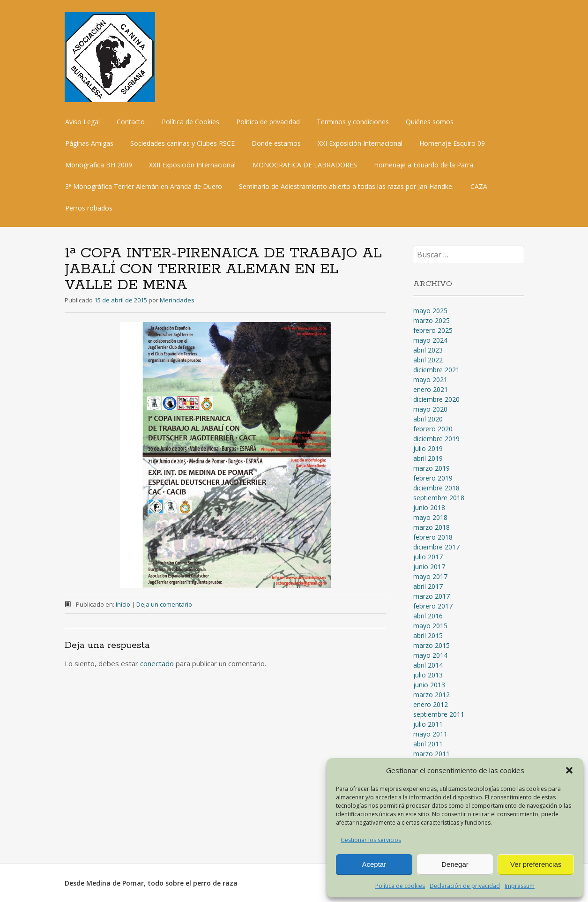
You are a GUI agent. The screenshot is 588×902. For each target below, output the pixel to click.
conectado (157, 663)
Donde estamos (276, 143)
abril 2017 (428, 586)
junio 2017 (429, 567)
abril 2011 (428, 744)
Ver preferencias (536, 864)
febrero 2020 (433, 429)
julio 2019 (428, 448)
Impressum (520, 886)
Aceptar (374, 864)
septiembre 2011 (439, 714)
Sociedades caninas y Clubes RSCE (182, 143)
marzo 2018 (432, 527)
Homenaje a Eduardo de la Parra (424, 165)
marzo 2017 (432, 596)
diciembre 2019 (436, 439)
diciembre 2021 (436, 370)
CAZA (479, 186)
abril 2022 (428, 360)
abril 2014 (428, 665)
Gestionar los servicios (371, 840)
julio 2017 (428, 557)
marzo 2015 (432, 645)
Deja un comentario (164, 604)
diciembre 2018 (436, 488)
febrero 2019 (433, 478)
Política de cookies (400, 886)
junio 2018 (429, 507)
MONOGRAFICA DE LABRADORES (305, 165)
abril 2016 (428, 616)
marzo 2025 (432, 320)
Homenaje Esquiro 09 (452, 143)
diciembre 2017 (436, 547)
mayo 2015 (430, 626)
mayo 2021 (430, 380)
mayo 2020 (430, 409)
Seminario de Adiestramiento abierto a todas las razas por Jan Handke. (346, 186)
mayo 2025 (430, 311)
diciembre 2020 (436, 399)
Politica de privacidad (268, 122)
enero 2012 (431, 704)
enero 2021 (431, 389)
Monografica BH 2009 (99, 165)
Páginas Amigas (89, 143)
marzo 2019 (432, 468)
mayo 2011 (430, 734)
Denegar (455, 864)
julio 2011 (428, 724)
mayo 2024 (430, 340)
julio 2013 (428, 675)
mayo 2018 (430, 517)
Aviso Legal (82, 122)
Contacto (131, 122)
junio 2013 (429, 685)
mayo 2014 (430, 655)
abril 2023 (428, 350)
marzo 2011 (432, 754)
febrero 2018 (433, 537)
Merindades (177, 300)
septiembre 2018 (439, 498)
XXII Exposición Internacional (192, 165)
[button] (569, 770)
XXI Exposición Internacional (360, 143)
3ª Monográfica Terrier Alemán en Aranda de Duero (144, 186)
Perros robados (89, 208)
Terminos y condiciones (353, 122)
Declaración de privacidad (465, 886)
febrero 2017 (433, 606)
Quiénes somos (430, 122)
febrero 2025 (433, 330)
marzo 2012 (432, 695)
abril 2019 (428, 458)
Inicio (123, 604)
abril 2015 (428, 635)
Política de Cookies (190, 122)
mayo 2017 (430, 576)
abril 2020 (428, 419)
